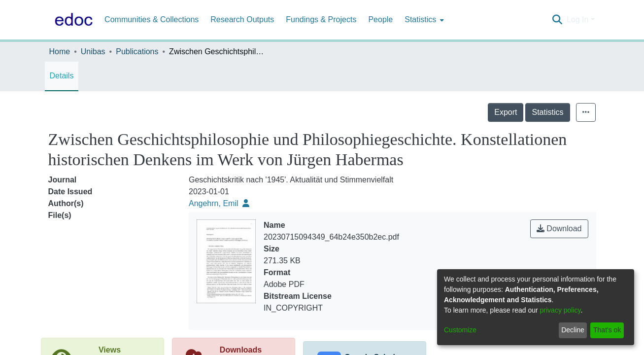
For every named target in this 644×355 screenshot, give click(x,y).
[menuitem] (423, 20)
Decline (573, 330)
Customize (460, 330)
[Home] (72, 20)
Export (506, 112)
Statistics (547, 112)
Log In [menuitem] (577, 19)
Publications (137, 52)
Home (60, 52)
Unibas (93, 52)
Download (559, 229)
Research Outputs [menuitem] (242, 19)
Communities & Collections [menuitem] (152, 19)
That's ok (607, 330)
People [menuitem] (380, 19)
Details (62, 76)
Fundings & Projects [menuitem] (321, 19)
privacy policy (560, 310)
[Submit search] (558, 20)
